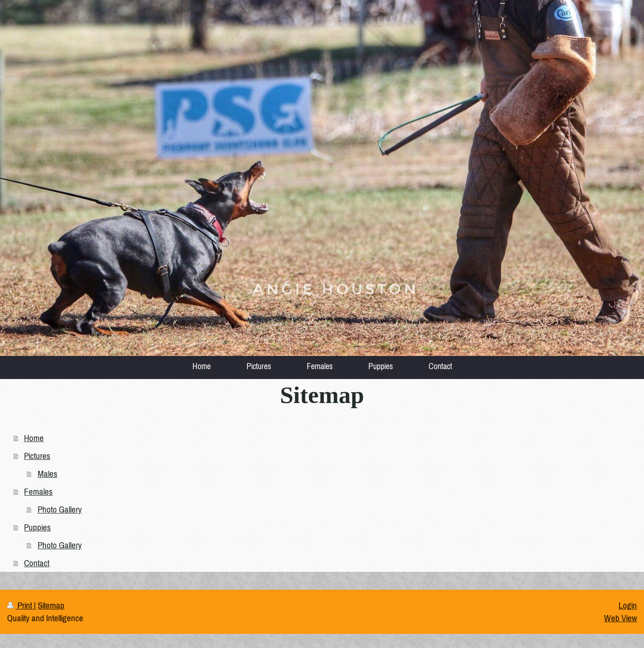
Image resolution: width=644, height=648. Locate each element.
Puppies (37, 527)
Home (34, 438)
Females (38, 491)
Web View (620, 618)
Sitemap (51, 605)
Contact (37, 563)
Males (48, 474)
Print (20, 605)
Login (628, 605)
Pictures (37, 456)
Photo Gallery (60, 509)
